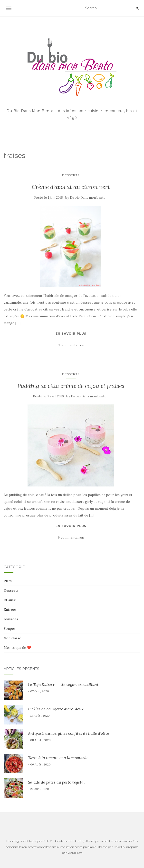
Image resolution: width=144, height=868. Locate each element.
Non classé (12, 638)
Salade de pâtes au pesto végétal (56, 782)
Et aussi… (11, 600)
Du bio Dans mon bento (88, 198)
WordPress (75, 853)
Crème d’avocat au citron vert (71, 187)
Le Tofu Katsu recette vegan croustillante (64, 684)
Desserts (71, 175)
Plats (8, 581)
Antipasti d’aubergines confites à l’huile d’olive (69, 733)
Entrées (10, 610)
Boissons (11, 619)
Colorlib (119, 847)
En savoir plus (71, 333)
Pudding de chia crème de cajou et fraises (71, 386)
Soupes (10, 629)
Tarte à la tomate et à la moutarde (58, 758)
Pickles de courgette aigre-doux (56, 709)
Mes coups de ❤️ (17, 648)
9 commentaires (71, 537)
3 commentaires (71, 345)
